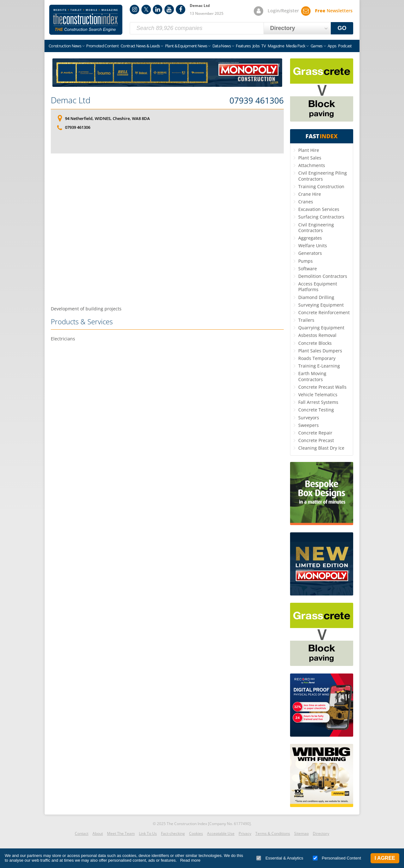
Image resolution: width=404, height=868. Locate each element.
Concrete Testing (316, 410)
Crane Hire (310, 194)
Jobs (256, 46)
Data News (222, 46)
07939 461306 (257, 101)
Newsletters (334, 11)
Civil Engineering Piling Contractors (323, 176)
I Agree (385, 858)
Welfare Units (313, 245)
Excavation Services (319, 209)
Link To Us (148, 833)
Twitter (146, 9)
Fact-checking (173, 833)
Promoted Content (102, 46)
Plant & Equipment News (186, 46)
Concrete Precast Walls (322, 387)
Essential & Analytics (280, 858)
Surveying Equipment (321, 305)
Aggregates (310, 238)
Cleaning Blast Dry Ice (321, 448)
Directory (321, 833)
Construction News (65, 46)
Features (243, 46)
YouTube (169, 9)
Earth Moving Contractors (312, 376)
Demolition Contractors (323, 276)
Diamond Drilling (316, 297)
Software (308, 269)
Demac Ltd (71, 100)
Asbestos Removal (317, 335)
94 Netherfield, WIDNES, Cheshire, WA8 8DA (107, 118)
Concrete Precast (316, 440)
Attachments (312, 165)
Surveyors (309, 418)
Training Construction (321, 186)
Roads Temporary (317, 358)
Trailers (306, 320)
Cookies (196, 833)
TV (264, 46)
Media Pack (296, 46)
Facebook (181, 9)
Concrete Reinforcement (324, 312)
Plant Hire (309, 150)
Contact (82, 833)
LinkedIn (157, 9)
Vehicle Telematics (318, 395)
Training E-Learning (319, 366)
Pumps (306, 261)
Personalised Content (337, 858)
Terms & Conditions (273, 833)
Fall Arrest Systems (318, 402)
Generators (310, 253)
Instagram (134, 9)
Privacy (245, 833)
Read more (190, 860)
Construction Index (86, 20)
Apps (332, 46)
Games (317, 46)
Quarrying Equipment (321, 328)
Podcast (345, 46)
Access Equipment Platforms (318, 287)
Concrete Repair (315, 433)
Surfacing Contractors (321, 217)
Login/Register (283, 11)
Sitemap (301, 833)
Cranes (306, 202)
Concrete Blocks (315, 343)
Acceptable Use (221, 833)
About (98, 833)
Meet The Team (121, 833)
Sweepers (309, 425)
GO (342, 28)
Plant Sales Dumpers (320, 351)
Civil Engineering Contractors (316, 227)
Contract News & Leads (140, 46)
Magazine (276, 46)
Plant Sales (310, 158)
